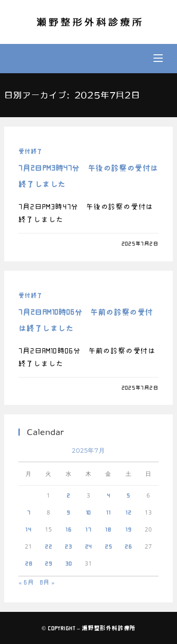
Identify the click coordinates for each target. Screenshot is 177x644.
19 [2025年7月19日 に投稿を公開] (129, 529)
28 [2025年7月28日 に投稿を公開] (29, 563)
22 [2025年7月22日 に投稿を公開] (49, 546)
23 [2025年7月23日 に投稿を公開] (68, 546)
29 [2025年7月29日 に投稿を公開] (49, 563)
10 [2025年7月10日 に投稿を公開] (89, 512)
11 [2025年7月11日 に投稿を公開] (109, 512)
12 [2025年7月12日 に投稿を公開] (129, 512)
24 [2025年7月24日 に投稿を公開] (89, 546)
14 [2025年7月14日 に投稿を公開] (29, 529)
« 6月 (26, 582)
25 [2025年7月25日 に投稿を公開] (109, 546)
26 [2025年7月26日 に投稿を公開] (128, 546)
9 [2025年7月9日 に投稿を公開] (68, 512)
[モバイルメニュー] (158, 59)
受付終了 (30, 151)
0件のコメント (45, 244)
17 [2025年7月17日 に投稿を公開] (88, 529)
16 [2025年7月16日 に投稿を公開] (69, 529)
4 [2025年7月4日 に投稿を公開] (109, 495)
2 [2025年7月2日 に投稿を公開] (68, 495)
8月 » (47, 582)
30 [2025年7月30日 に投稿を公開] (69, 563)
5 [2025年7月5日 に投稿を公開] (128, 495)
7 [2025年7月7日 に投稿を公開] (29, 512)
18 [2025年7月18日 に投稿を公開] (108, 529)
